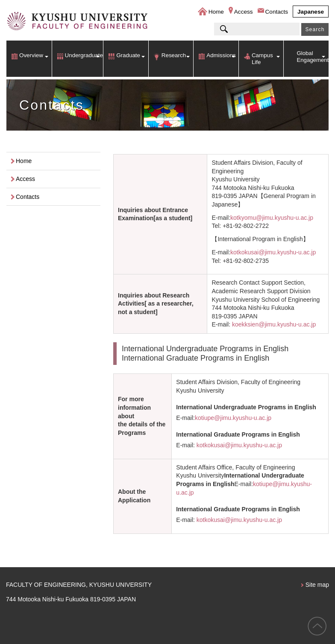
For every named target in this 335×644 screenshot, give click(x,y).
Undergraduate (84, 55)
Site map (317, 585)
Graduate (128, 55)
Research (174, 55)
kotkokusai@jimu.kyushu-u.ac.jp (273, 252)
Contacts (277, 12)
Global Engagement (313, 57)
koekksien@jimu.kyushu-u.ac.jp (274, 324)
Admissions (221, 55)
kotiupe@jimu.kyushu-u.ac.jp (233, 418)
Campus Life (262, 59)
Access (244, 12)
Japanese (311, 12)
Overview (31, 55)
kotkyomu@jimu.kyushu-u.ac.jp (272, 218)
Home (216, 12)
